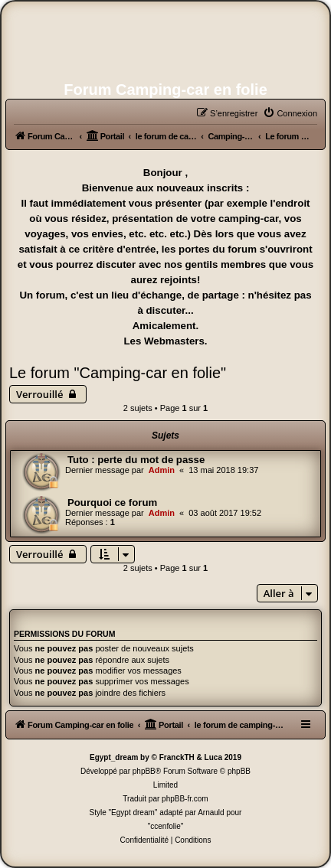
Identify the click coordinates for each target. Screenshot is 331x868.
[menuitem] (290, 113)
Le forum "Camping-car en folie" (118, 373)
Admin (162, 470)
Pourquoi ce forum (112, 503)
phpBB (144, 771)
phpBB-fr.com (185, 799)
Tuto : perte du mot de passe (136, 460)
